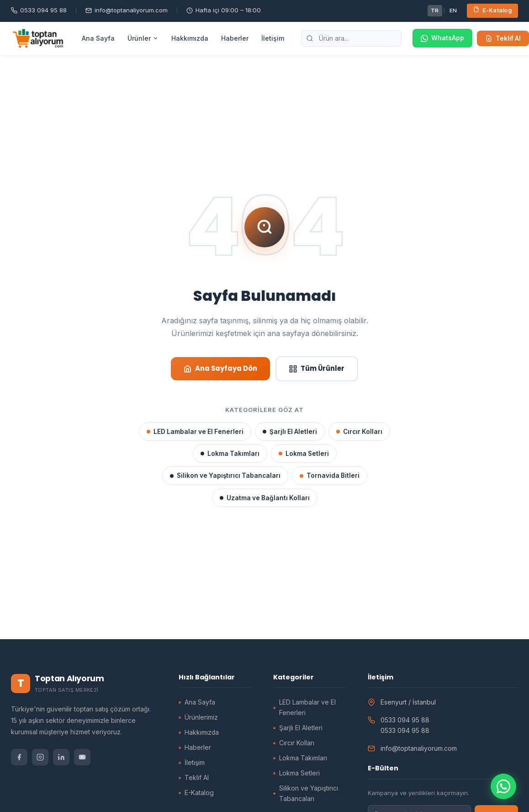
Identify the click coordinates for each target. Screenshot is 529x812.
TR (435, 11)
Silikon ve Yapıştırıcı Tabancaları (225, 475)
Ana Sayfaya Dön (220, 368)
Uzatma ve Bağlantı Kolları (265, 498)
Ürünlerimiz (201, 717)
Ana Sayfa (98, 38)
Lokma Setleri (304, 454)
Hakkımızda (190, 38)
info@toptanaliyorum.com (127, 10)
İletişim (273, 38)
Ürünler (143, 38)
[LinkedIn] (61, 757)
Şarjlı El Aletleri (290, 432)
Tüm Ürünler (317, 368)
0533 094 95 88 (39, 10)
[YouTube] (82, 757)
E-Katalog (493, 10)
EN (453, 11)
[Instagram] (40, 757)
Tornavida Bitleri (330, 475)
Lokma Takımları (230, 454)
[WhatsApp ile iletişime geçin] (503, 786)
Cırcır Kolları (359, 432)
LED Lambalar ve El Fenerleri (195, 432)
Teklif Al (503, 38)
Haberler (235, 38)
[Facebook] (19, 757)
